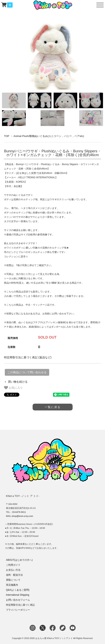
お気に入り (13, 388)
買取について (13, 580)
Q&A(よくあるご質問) (18, 590)
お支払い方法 (13, 570)
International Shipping (18, 595)
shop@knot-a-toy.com (22, 516)
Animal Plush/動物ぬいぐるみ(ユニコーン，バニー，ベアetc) (49, 136)
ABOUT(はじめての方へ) (19, 560)
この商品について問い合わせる (27, 372)
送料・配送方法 (14, 575)
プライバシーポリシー (18, 610)
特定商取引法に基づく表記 (20, 605)
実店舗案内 (12, 585)
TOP (7, 136)
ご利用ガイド (13, 565)
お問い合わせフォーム (18, 600)
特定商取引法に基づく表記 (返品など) (28, 357)
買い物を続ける (18, 382)
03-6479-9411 (19, 512)
